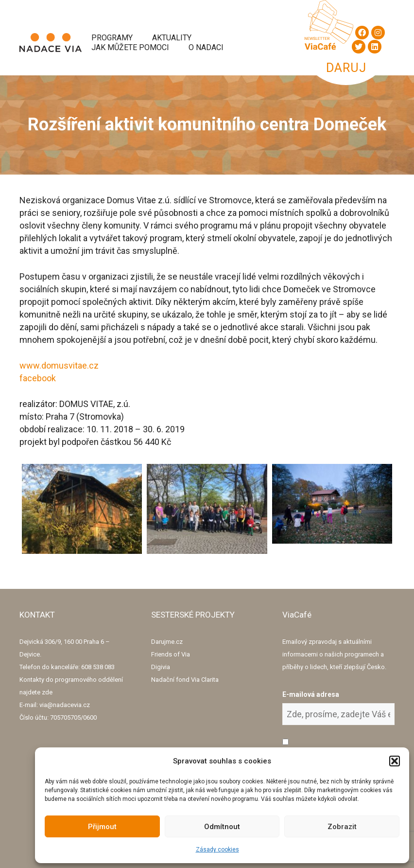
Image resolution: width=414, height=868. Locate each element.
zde (47, 692)
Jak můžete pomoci (130, 47)
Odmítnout (222, 827)
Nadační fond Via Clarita (185, 680)
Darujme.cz (167, 642)
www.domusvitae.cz (59, 365)
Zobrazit (342, 827)
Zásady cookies (217, 850)
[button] (395, 761)
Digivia (161, 667)
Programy (112, 38)
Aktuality (172, 38)
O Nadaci (206, 47)
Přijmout (102, 827)
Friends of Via (171, 654)
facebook (38, 378)
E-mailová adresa (311, 694)
